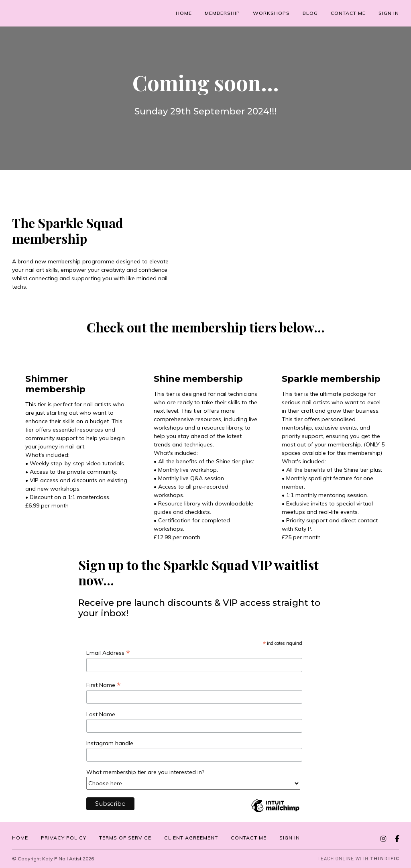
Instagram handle (111, 743)
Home (184, 13)
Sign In (389, 13)
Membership (222, 13)
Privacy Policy (64, 838)
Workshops (271, 13)
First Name (104, 685)
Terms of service (125, 838)
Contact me (348, 13)
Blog (310, 13)
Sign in (290, 838)
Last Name (102, 714)
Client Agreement (191, 838)
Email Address (108, 653)
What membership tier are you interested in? (146, 772)
